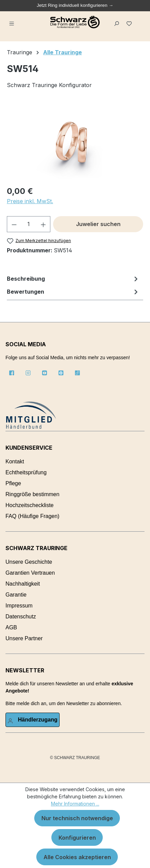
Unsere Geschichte (29, 562)
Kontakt (15, 461)
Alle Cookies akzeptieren (77, 857)
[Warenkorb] (139, 19)
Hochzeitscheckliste (30, 505)
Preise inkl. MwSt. (30, 201)
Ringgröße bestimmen (32, 494)
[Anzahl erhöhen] (43, 224)
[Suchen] (117, 22)
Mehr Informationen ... (75, 804)
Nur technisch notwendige (77, 818)
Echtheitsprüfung (26, 472)
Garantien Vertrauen (30, 573)
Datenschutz (21, 617)
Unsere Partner (24, 638)
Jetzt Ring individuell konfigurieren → (75, 5)
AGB (11, 627)
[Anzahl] (29, 224)
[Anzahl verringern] (14, 224)
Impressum (19, 606)
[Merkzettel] (130, 22)
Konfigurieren (77, 838)
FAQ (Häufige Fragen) (32, 516)
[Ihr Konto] (33, 720)
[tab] (73, 279)
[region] (75, 141)
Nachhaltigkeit (23, 584)
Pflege (13, 483)
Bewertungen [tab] (73, 292)
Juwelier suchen (98, 224)
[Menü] (13, 22)
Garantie (16, 595)
